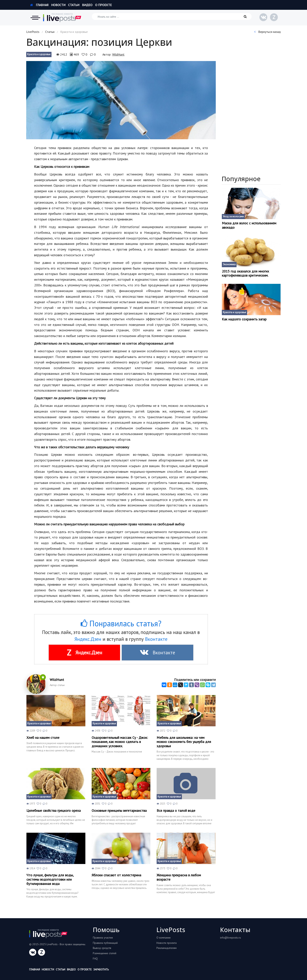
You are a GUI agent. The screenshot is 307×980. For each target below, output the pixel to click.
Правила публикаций (105, 943)
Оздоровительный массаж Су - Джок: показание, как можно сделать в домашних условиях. (120, 742)
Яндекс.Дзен (88, 639)
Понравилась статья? (121, 623)
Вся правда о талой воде (176, 811)
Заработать (101, 969)
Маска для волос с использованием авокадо (249, 225)
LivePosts (33, 32)
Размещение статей (105, 953)
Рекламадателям (167, 948)
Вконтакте (156, 639)
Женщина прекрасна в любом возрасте (179, 877)
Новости (58, 5)
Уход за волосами (233, 216)
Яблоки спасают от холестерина (116, 875)
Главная (39, 5)
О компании (163, 938)
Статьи (74, 5)
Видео (87, 5)
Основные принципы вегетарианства (119, 811)
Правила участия (103, 938)
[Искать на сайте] (172, 17)
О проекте (103, 5)
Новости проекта (167, 943)
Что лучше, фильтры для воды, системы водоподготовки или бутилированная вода (50, 879)
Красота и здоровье (39, 54)
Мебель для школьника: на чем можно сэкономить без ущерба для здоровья (184, 742)
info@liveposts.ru (230, 938)
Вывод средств (102, 948)
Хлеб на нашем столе (43, 738)
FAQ (95, 958)
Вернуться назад (268, 32)
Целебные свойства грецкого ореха (54, 811)
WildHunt (118, 54)
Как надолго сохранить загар (244, 319)
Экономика (229, 264)
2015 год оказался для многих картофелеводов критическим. (245, 273)
